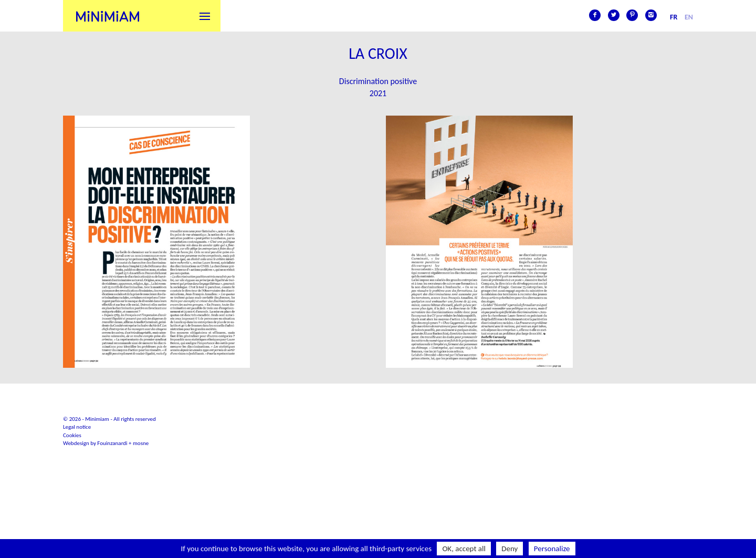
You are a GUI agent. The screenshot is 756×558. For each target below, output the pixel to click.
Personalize (552, 549)
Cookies (72, 435)
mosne (141, 443)
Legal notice (77, 427)
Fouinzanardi (112, 443)
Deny (510, 549)
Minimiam (108, 16)
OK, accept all (464, 549)
